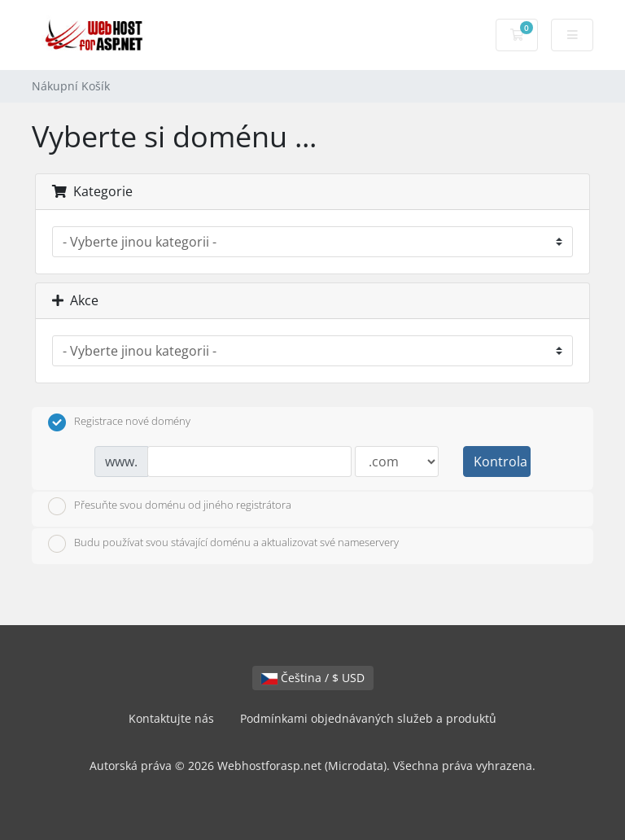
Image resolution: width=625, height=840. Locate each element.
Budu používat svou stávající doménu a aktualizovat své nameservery (223, 544)
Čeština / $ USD (313, 678)
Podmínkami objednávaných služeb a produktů (368, 718)
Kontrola (500, 462)
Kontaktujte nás (171, 718)
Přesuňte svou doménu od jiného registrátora (170, 506)
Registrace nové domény (119, 422)
